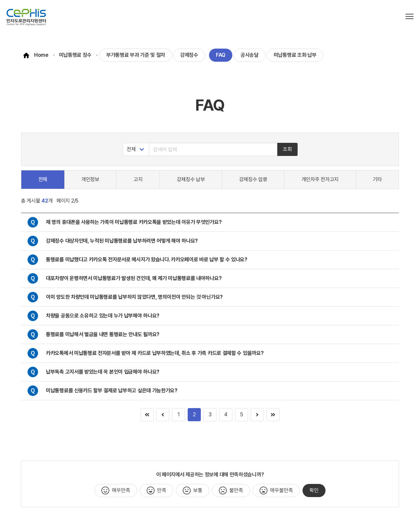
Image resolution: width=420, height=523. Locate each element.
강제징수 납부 (191, 179)
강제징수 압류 (253, 179)
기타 (377, 179)
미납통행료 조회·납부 (295, 55)
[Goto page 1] (273, 415)
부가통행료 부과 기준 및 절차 (136, 55)
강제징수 (189, 55)
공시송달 (250, 55)
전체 (43, 179)
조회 (287, 149)
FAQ (221, 55)
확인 (314, 490)
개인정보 (90, 179)
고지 (138, 179)
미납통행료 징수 (75, 55)
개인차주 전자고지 (320, 179)
